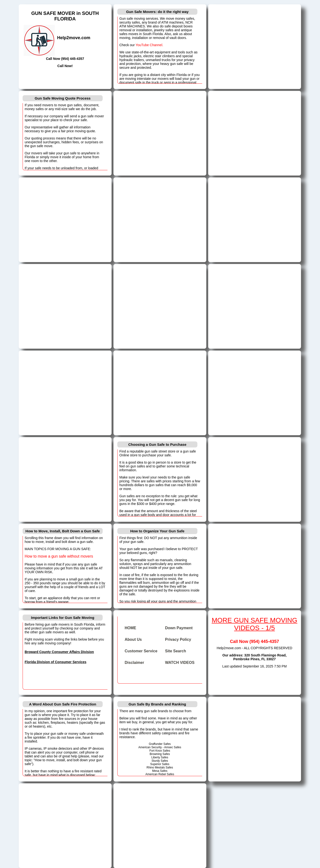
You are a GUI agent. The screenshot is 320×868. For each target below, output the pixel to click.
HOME (131, 628)
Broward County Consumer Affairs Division (59, 652)
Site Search (176, 651)
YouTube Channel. (149, 45)
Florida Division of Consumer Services (56, 662)
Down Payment (179, 628)
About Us (133, 639)
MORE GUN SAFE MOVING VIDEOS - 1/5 (254, 624)
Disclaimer (135, 663)
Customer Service (141, 651)
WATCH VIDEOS (180, 663)
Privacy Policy (178, 639)
